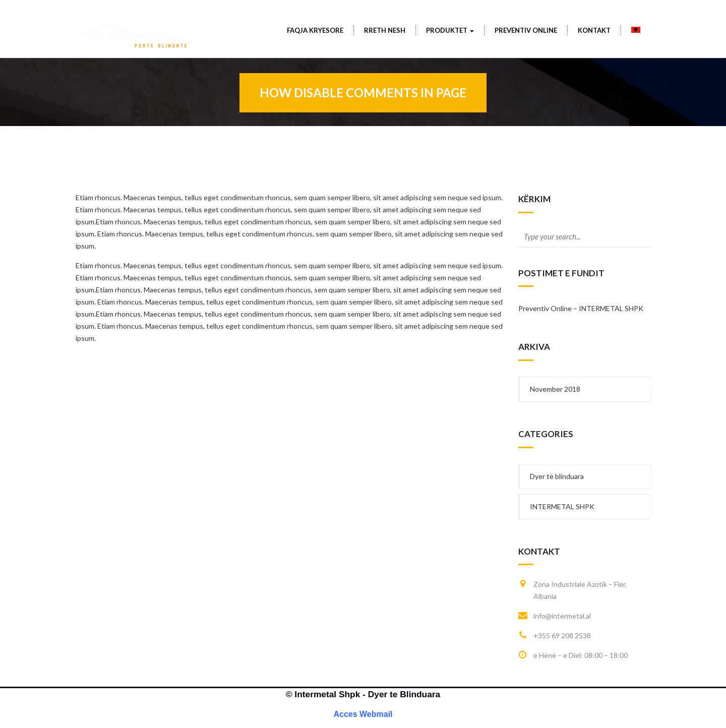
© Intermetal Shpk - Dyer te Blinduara (363, 694)
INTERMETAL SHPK (562, 506)
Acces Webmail (363, 714)
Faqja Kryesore (315, 30)
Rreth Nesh (385, 30)
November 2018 (555, 389)
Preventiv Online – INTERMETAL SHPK (581, 308)
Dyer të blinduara (557, 476)
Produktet (450, 30)
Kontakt (594, 30)
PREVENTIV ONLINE (526, 30)
